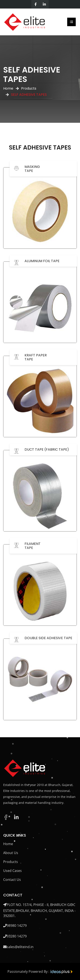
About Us (11, 853)
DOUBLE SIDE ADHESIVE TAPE (48, 638)
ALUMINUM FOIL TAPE (42, 261)
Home (8, 88)
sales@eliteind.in (20, 947)
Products (29, 88)
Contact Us (12, 880)
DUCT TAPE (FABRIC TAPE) (47, 449)
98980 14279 (17, 926)
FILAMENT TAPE (33, 546)
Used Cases (12, 871)
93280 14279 (17, 936)
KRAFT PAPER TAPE (36, 357)
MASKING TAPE (32, 169)
